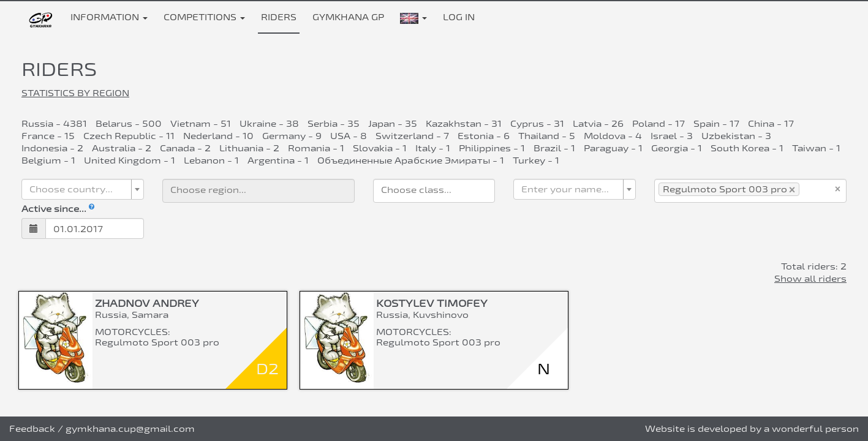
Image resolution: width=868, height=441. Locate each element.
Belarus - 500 (129, 123)
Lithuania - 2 (249, 148)
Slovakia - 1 (380, 148)
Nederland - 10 (218, 136)
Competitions (204, 17)
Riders (279, 17)
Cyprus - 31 (537, 123)
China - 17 (771, 123)
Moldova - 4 (613, 136)
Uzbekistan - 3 (736, 136)
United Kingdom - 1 (130, 160)
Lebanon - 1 (211, 160)
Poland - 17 (659, 123)
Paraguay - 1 (613, 148)
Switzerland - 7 (412, 136)
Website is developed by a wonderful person (752, 428)
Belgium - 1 (48, 160)
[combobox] (83, 189)
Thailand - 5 (547, 136)
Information (109, 17)
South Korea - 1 (747, 148)
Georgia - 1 (677, 148)
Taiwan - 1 (816, 148)
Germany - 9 (292, 136)
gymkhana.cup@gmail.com (130, 428)
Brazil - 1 (554, 148)
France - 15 (48, 136)
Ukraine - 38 (269, 123)
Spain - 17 (716, 123)
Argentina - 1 (278, 160)
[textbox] (79, 189)
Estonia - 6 (484, 136)
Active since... (58, 209)
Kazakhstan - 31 (464, 123)
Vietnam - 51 (201, 123)
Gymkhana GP (348, 17)
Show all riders (810, 278)
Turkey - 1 (536, 160)
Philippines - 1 (492, 148)
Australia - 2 (122, 148)
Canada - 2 (185, 148)
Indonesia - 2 (52, 148)
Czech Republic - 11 (129, 136)
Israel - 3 (672, 136)
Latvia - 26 (598, 123)
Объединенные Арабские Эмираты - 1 (411, 160)
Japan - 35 (393, 123)
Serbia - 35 (334, 123)
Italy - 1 (433, 148)
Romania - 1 (316, 148)
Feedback (32, 428)
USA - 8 (349, 136)
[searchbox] (259, 189)
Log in (459, 17)
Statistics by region (75, 93)
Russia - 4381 (54, 123)
